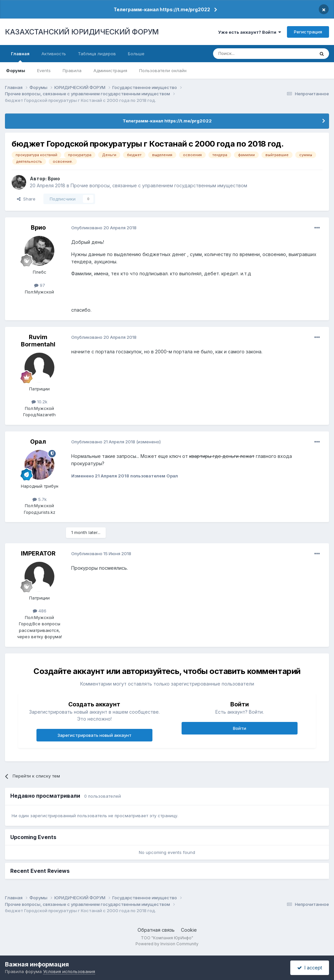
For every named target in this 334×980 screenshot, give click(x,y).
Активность (54, 54)
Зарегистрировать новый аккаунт (94, 735)
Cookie (189, 930)
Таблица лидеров (97, 54)
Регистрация (308, 32)
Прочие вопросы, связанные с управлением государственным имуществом (159, 185)
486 (40, 611)
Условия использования (69, 971)
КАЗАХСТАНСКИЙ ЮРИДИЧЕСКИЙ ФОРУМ (82, 32)
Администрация (110, 70)
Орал (38, 442)
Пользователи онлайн (163, 70)
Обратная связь (156, 930)
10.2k (39, 402)
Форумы (16, 70)
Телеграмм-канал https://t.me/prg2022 (162, 9)
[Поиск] (246, 54)
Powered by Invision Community (167, 944)
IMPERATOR (38, 553)
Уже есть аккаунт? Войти (250, 32)
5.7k (40, 499)
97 (40, 285)
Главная (20, 57)
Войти (240, 728)
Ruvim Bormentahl (38, 341)
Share (26, 199)
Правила (72, 70)
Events (44, 70)
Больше (136, 54)
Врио (54, 178)
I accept (310, 968)
